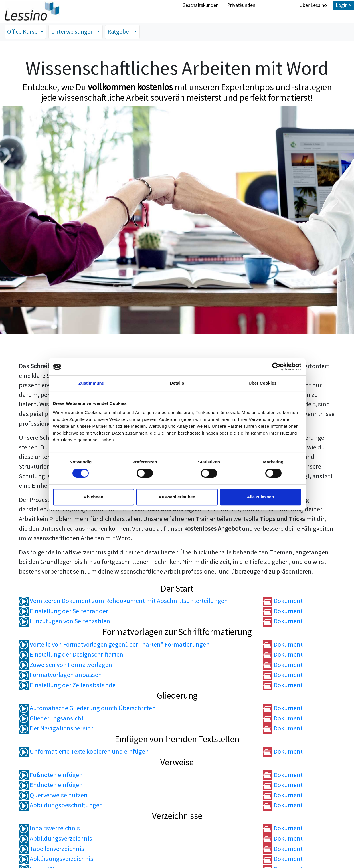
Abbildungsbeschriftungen (61, 806)
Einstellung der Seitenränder (63, 611)
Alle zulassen (260, 497)
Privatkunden (241, 5)
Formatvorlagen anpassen (60, 675)
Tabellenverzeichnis (51, 849)
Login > (344, 5)
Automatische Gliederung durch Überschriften (87, 708)
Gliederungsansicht (51, 719)
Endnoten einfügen (51, 785)
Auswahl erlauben (177, 497)
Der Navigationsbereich (56, 729)
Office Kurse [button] (24, 32)
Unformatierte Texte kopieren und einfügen (84, 752)
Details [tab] (177, 383)
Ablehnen (94, 497)
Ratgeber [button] (126, 32)
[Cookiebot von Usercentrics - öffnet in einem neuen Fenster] (276, 367)
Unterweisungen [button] (77, 32)
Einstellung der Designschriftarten (71, 655)
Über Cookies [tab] (263, 383)
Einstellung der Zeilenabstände (67, 685)
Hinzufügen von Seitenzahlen (64, 622)
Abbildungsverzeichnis (55, 839)
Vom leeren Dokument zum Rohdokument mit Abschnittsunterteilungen (123, 601)
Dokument (283, 601)
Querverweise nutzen (53, 796)
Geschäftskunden (200, 5)
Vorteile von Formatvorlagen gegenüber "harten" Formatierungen (114, 645)
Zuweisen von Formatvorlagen (65, 665)
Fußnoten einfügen (51, 775)
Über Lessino (313, 5)
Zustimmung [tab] (91, 383)
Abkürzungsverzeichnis (56, 859)
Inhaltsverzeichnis (49, 829)
